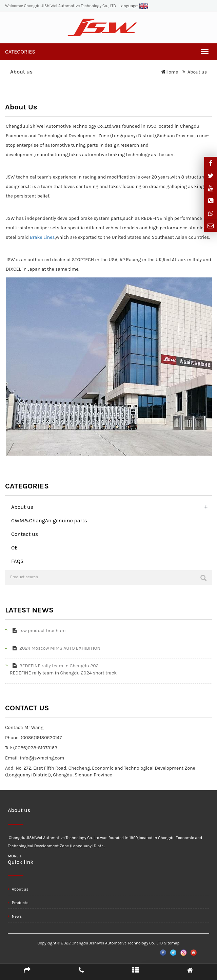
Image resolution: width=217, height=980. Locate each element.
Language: (134, 6)
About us (197, 72)
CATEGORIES (20, 52)
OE (14, 548)
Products (18, 903)
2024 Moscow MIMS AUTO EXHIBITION (55, 648)
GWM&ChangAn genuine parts (49, 520)
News (15, 916)
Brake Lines (42, 237)
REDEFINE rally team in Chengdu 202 (54, 666)
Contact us (25, 534)
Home (172, 72)
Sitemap (172, 943)
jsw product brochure (38, 631)
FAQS (17, 561)
